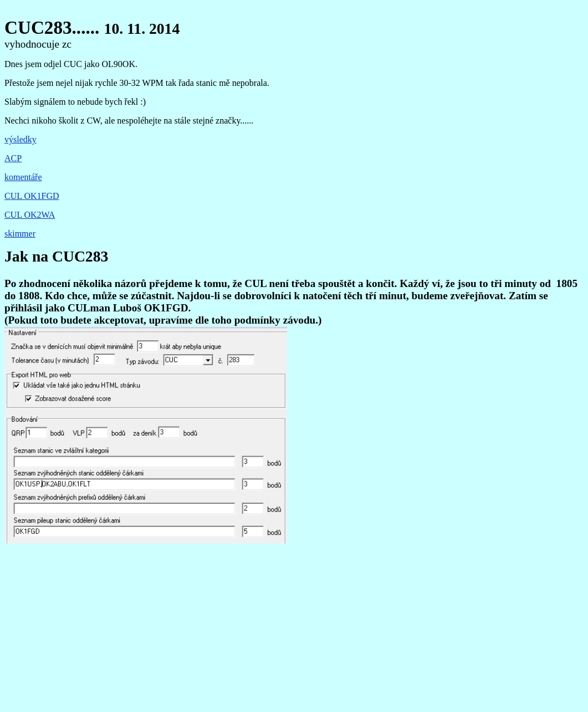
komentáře (23, 177)
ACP (13, 158)
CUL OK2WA (30, 215)
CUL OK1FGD (32, 196)
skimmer (20, 234)
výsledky (21, 139)
